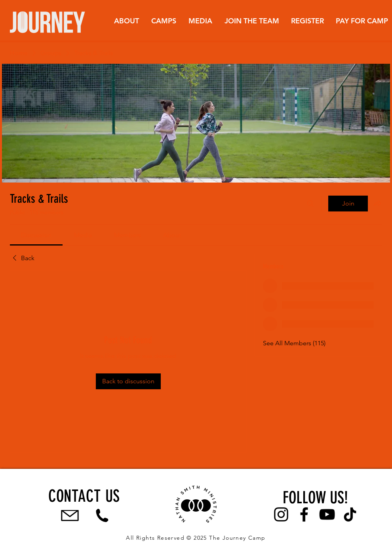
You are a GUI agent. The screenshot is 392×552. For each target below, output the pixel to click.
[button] (126, 21)
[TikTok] (350, 514)
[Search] (310, 204)
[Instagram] (281, 514)
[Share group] (377, 203)
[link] (36, 235)
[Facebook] (304, 514)
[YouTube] (327, 514)
